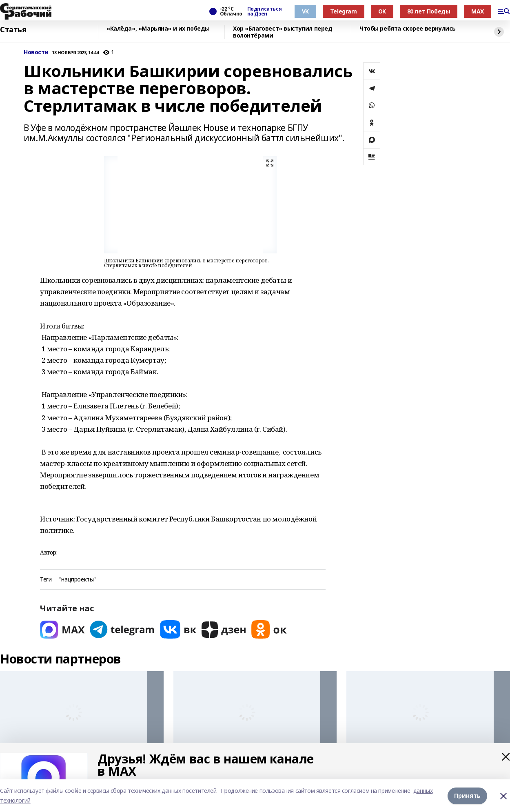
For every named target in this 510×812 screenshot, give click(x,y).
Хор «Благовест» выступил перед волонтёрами (283, 32)
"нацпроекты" (78, 580)
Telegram (344, 11)
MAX (478, 11)
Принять (467, 795)
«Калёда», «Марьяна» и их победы (158, 29)
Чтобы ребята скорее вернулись (408, 29)
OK (382, 11)
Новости (36, 52)
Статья (13, 30)
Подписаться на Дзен (264, 11)
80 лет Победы (429, 11)
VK (305, 11)
